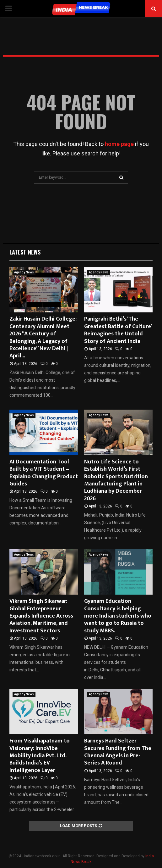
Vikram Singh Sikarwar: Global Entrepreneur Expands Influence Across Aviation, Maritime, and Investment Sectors (41, 616)
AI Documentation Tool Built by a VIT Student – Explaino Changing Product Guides (44, 473)
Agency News (24, 272)
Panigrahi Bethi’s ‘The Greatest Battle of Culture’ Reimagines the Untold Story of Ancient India (118, 330)
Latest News (25, 252)
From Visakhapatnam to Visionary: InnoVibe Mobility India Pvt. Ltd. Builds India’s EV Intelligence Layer (40, 756)
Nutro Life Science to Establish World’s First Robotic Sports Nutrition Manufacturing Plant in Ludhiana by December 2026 (116, 480)
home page (119, 144)
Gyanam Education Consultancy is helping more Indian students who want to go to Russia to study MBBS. (118, 616)
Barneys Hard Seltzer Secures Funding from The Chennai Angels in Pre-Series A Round (118, 752)
